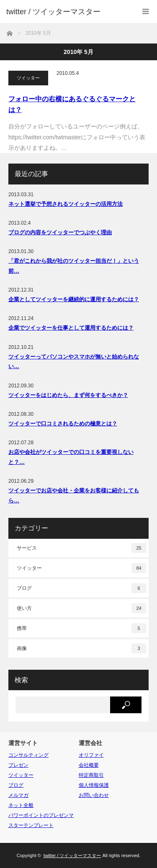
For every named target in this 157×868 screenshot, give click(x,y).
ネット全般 (21, 805)
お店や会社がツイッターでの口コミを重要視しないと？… (71, 457)
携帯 (81, 628)
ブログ (81, 588)
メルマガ (18, 795)
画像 (81, 648)
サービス (81, 548)
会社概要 (89, 765)
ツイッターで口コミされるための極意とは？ (63, 424)
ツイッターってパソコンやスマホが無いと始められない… (74, 361)
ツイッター (28, 78)
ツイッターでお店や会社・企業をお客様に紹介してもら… (74, 495)
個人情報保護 (94, 785)
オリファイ (91, 755)
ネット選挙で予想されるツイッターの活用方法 (66, 204)
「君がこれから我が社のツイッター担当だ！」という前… (74, 266)
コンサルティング (28, 755)
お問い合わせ (94, 795)
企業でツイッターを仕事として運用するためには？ (71, 328)
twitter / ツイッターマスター (53, 12)
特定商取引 (91, 775)
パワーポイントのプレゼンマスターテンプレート (41, 820)
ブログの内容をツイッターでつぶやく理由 (60, 232)
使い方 (81, 608)
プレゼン (18, 765)
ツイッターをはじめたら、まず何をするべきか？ (68, 395)
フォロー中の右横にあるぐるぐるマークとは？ (72, 104)
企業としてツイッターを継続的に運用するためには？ (74, 299)
